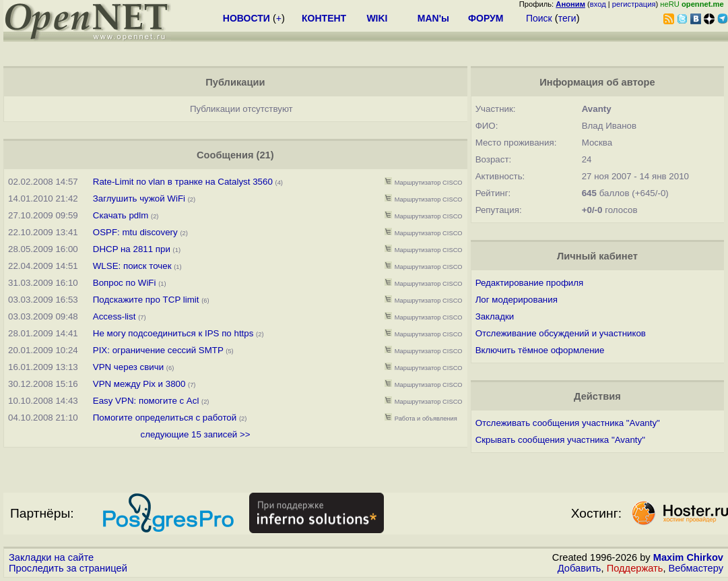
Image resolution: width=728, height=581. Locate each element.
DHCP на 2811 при (133, 249)
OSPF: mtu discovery (135, 232)
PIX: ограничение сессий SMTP (160, 350)
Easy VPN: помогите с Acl (146, 401)
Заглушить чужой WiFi (139, 198)
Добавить (580, 568)
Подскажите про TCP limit (146, 300)
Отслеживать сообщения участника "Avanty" (568, 423)
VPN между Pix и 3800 (139, 384)
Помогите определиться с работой (165, 418)
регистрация (634, 4)
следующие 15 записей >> (195, 434)
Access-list (114, 316)
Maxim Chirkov (688, 557)
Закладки (495, 316)
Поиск (539, 18)
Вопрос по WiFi (125, 283)
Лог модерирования (517, 300)
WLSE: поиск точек (132, 266)
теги (567, 18)
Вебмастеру (696, 568)
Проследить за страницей (68, 568)
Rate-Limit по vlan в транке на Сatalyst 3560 (183, 182)
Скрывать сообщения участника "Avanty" (560, 440)
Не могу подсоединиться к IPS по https (173, 333)
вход (598, 4)
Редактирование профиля (530, 283)
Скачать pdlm (121, 215)
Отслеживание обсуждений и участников (561, 333)
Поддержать (635, 568)
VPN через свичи (128, 367)
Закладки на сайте (51, 557)
